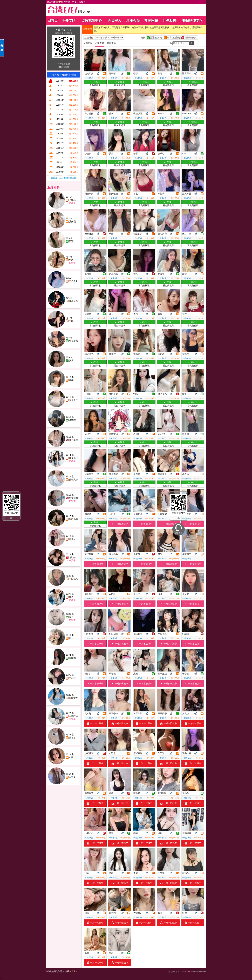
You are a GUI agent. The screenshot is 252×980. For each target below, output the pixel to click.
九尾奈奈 (73, 301)
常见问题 (151, 21)
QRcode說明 (64, 67)
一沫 (71, 321)
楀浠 (71, 597)
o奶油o (72, 557)
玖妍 (71, 260)
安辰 (71, 360)
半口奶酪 (73, 519)
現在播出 (73, 341)
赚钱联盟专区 (193, 21)
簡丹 (71, 617)
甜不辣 (72, 678)
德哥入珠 (73, 480)
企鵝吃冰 (73, 716)
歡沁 (71, 241)
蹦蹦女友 (73, 698)
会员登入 (114, 21)
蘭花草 (72, 738)
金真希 (72, 777)
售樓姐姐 (73, 498)
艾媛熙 (72, 222)
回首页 (53, 21)
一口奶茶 (73, 579)
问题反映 (170, 21)
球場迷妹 (73, 458)
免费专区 (69, 21)
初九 (71, 638)
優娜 (71, 380)
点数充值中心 (92, 21)
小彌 (71, 757)
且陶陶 (72, 658)
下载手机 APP (64, 30)
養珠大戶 (73, 400)
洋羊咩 (72, 420)
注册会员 (133, 21)
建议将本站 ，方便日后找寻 (66, 2)
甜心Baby (74, 281)
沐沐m (72, 539)
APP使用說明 (64, 64)
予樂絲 (72, 200)
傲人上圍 (73, 440)
